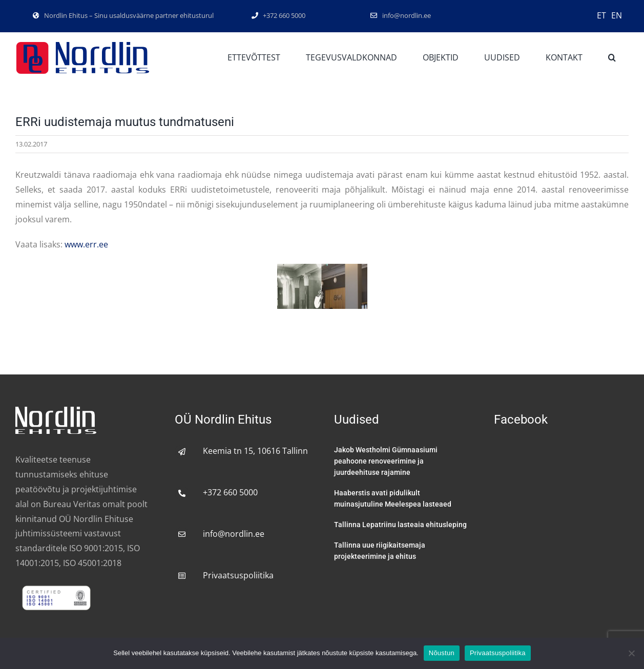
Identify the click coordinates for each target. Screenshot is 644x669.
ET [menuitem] (601, 15)
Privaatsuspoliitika (238, 575)
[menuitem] (601, 15)
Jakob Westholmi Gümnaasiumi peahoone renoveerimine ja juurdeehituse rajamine (386, 461)
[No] (631, 653)
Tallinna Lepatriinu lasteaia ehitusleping (400, 525)
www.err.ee (86, 244)
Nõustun (442, 653)
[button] (612, 58)
